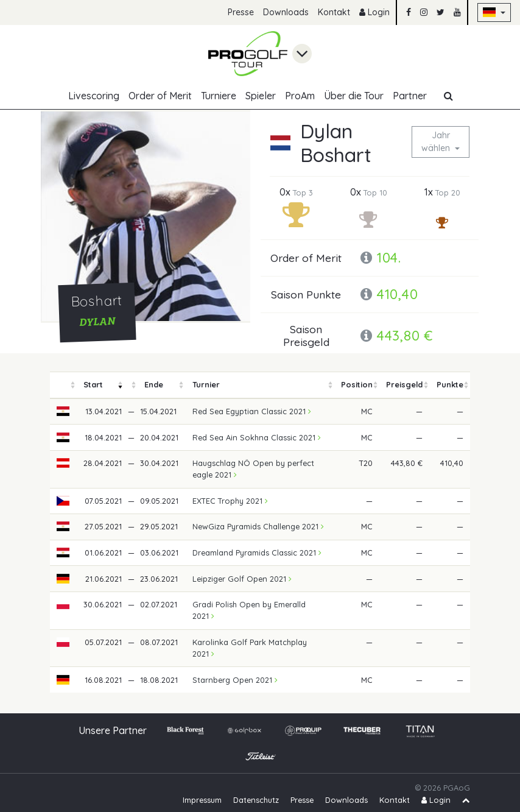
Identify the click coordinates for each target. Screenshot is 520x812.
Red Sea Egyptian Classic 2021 (252, 411)
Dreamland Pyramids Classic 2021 (257, 553)
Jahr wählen (437, 142)
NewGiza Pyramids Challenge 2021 (258, 526)
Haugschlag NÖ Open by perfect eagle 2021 (253, 469)
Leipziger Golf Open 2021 (242, 579)
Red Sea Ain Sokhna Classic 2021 (257, 437)
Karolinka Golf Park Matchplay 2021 (250, 648)
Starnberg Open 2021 (235, 680)
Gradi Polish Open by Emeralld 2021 (249, 610)
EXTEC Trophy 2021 (230, 501)
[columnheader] (63, 385)
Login (374, 12)
